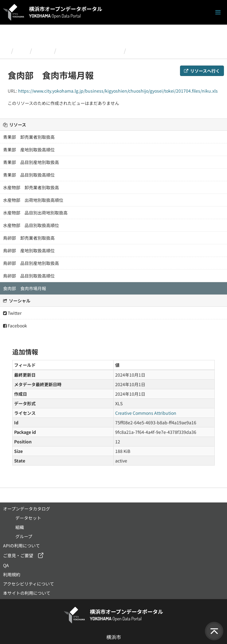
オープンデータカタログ (27, 509)
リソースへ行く (202, 71)
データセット (28, 518)
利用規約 (12, 574)
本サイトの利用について (27, 593)
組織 (22, 50)
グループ (24, 536)
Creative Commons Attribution (146, 413)
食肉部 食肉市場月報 (156, 50)
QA (6, 565)
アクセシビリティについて (29, 584)
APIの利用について (22, 546)
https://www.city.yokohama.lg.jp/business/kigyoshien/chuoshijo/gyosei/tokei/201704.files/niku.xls (118, 91)
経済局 (43, 50)
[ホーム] (6, 50)
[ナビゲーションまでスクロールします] (218, 12)
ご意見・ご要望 (18, 555)
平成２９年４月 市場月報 (90, 50)
